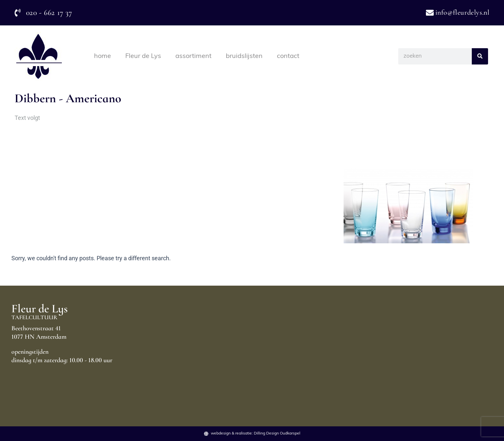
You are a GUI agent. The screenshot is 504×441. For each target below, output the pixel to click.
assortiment (193, 56)
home (102, 56)
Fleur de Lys (143, 56)
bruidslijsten (244, 56)
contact (288, 56)
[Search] (480, 56)
